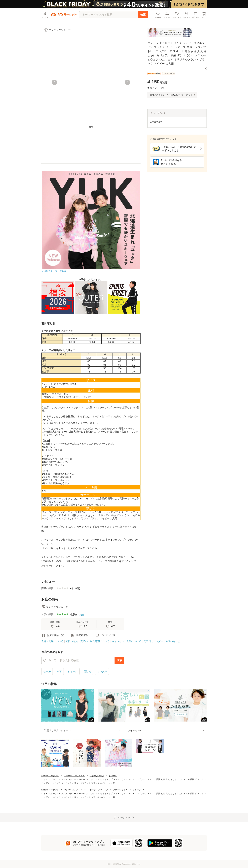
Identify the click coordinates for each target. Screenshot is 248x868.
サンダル (102, 671)
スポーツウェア (97, 776)
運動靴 (87, 671)
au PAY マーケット (50, 776)
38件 (82, 615)
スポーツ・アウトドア (74, 776)
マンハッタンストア (73, 790)
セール (47, 671)
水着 (59, 671)
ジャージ (73, 671)
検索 (143, 15)
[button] (206, 69)
